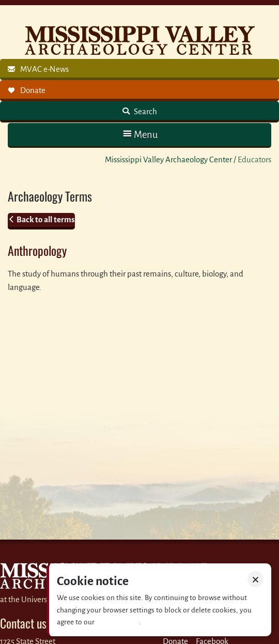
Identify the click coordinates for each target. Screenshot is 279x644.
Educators (254, 159)
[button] (139, 135)
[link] (139, 70)
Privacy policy (118, 622)
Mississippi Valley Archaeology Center (168, 159)
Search (145, 111)
